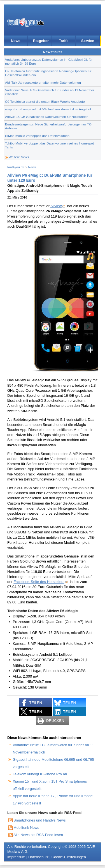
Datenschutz (38, 857)
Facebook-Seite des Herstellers (39, 582)
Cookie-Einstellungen (69, 857)
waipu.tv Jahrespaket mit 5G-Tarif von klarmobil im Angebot (48, 109)
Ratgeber (41, 41)
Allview (56, 206)
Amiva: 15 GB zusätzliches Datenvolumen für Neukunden (47, 117)
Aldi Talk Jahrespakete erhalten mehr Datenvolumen (43, 82)
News (16, 41)
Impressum (16, 857)
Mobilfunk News (26, 828)
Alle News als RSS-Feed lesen (38, 835)
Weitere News (19, 157)
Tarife (64, 41)
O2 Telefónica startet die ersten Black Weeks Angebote (45, 102)
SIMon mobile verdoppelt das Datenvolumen (37, 136)
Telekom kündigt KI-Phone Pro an (40, 774)
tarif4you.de (16, 167)
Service (88, 41)
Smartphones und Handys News (39, 820)
